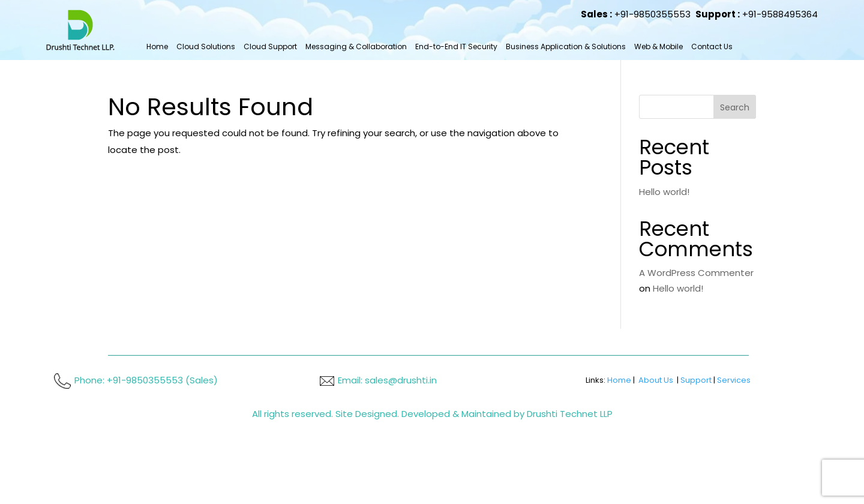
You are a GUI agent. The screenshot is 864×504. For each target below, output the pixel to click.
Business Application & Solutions (566, 46)
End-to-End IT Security (456, 46)
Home (157, 46)
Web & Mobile (658, 46)
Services (734, 380)
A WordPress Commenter (696, 273)
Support (696, 380)
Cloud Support (270, 46)
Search (735, 107)
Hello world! (664, 192)
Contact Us (712, 46)
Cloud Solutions (206, 46)
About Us (656, 380)
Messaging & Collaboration (356, 46)
